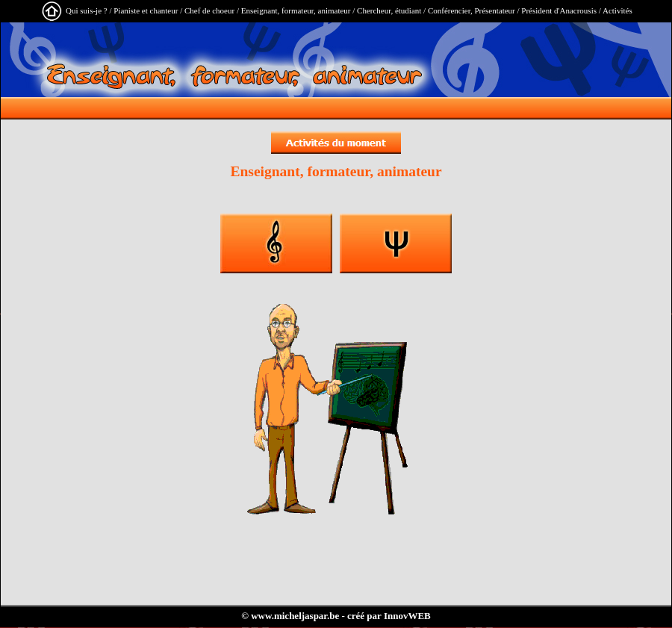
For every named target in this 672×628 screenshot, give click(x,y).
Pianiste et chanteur (146, 10)
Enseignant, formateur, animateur (296, 10)
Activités (617, 10)
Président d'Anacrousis (559, 10)
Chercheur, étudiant (389, 10)
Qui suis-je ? (87, 10)
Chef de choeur (209, 10)
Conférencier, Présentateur (472, 10)
